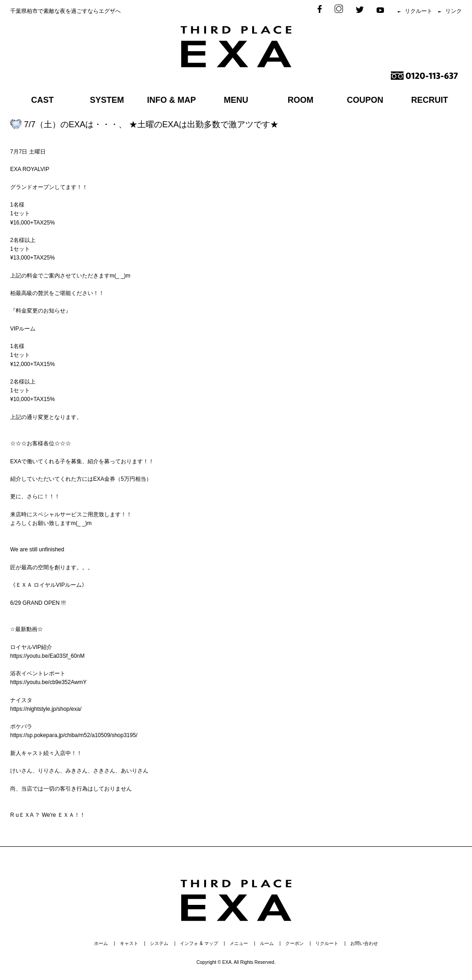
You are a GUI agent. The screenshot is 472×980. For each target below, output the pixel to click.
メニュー (239, 943)
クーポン (295, 943)
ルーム (267, 943)
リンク (454, 11)
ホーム (101, 943)
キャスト (129, 943)
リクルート (419, 11)
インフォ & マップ (199, 943)
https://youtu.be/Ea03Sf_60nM (47, 656)
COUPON (365, 100)
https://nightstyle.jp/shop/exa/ (46, 709)
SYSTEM (107, 100)
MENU (236, 100)
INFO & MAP (171, 100)
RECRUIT (430, 100)
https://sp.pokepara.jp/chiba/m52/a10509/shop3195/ (74, 735)
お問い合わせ (364, 943)
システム (159, 943)
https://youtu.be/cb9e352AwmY (48, 682)
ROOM (301, 100)
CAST (43, 100)
